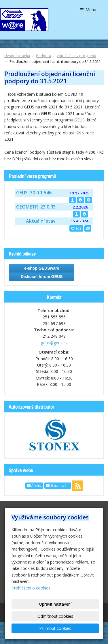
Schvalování (58, 486)
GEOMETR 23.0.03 (36, 207)
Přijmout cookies (55, 628)
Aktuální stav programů (77, 56)
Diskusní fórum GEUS (42, 277)
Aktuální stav (41, 221)
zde (76, 228)
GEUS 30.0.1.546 (34, 193)
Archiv (34, 486)
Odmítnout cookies (55, 616)
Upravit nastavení (55, 604)
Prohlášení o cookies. (31, 588)
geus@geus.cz (54, 343)
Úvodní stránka (17, 56)
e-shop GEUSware (42, 268)
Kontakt (54, 297)
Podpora (43, 56)
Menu (88, 10)
